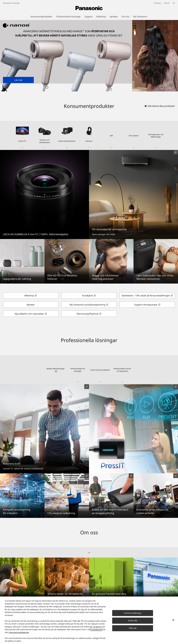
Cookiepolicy (96, 629)
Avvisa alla (133, 620)
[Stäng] (173, 620)
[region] (89, 620)
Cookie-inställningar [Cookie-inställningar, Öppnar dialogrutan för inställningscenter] (133, 613)
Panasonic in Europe (11, 3)
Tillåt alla (133, 628)
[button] (22, 135)
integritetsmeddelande (19, 632)
